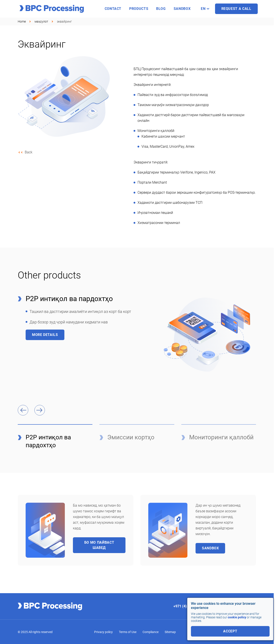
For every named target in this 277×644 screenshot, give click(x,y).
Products (139, 9)
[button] (23, 410)
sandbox (182, 9)
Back (29, 152)
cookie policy (237, 617)
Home (22, 21)
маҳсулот (41, 21)
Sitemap (170, 632)
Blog (161, 9)
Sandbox (210, 548)
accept (230, 631)
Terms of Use (128, 632)
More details (45, 335)
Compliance (151, 632)
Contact (113, 9)
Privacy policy (103, 632)
